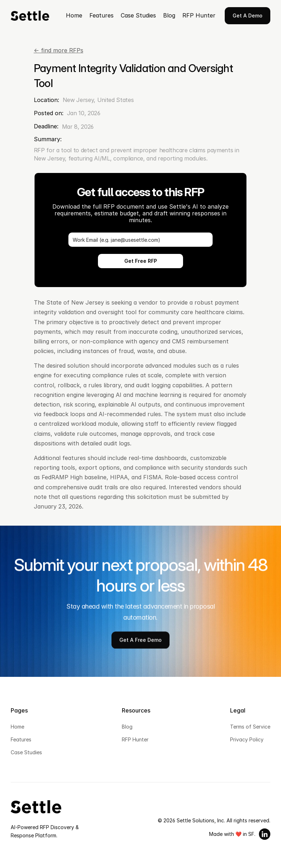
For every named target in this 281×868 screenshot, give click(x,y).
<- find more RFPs (59, 50)
